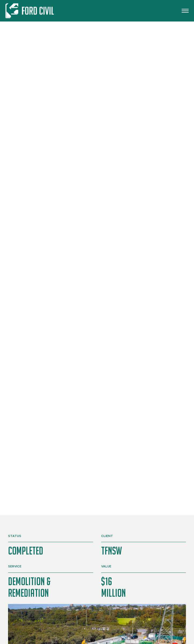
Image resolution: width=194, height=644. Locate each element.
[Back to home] (31, 11)
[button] (185, 11)
